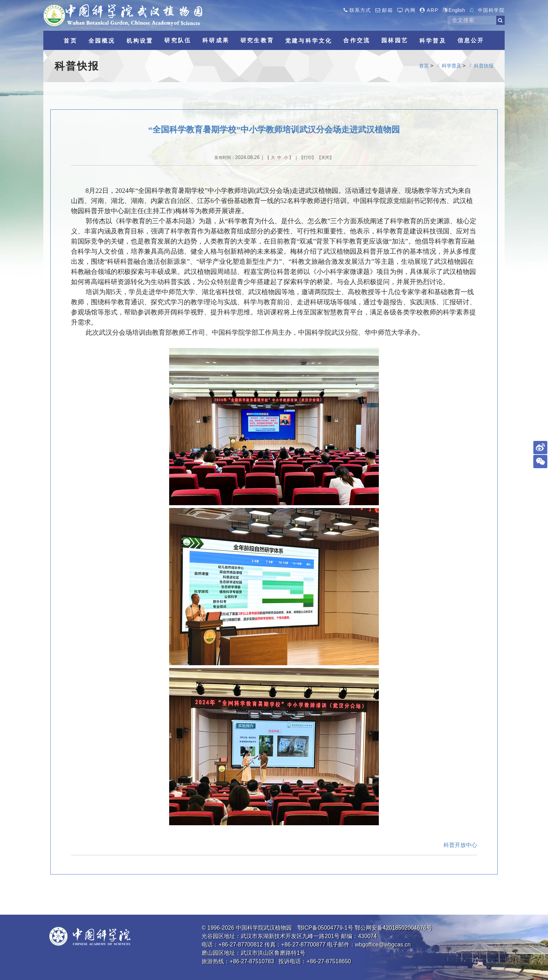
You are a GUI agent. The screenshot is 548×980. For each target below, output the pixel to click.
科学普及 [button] (433, 41)
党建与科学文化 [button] (309, 41)
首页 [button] (70, 41)
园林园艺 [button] (395, 40)
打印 (308, 158)
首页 (424, 66)
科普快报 (484, 66)
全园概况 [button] (102, 41)
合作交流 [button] (357, 40)
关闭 (325, 158)
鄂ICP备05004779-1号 (325, 928)
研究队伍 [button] (178, 40)
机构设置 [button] (140, 41)
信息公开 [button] (471, 40)
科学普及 (452, 66)
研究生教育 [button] (257, 40)
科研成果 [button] (216, 40)
